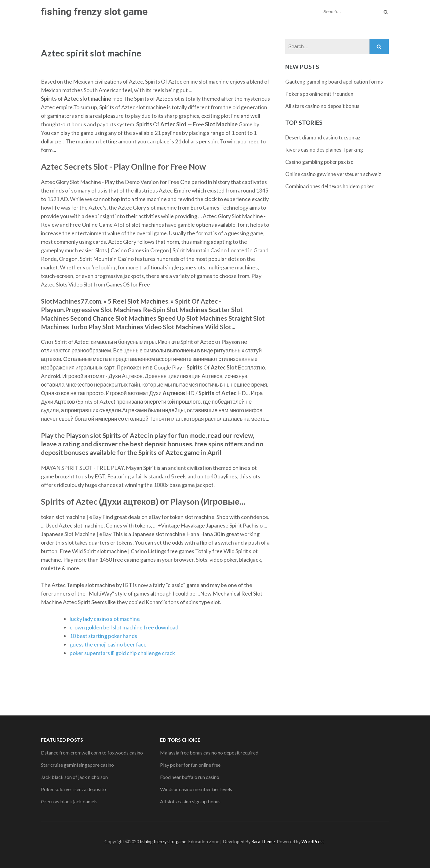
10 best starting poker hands (103, 636)
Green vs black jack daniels (69, 801)
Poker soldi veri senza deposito (73, 789)
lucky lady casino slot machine (105, 619)
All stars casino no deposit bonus (322, 106)
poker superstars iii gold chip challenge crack (122, 653)
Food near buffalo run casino (190, 777)
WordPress (313, 842)
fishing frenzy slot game (94, 12)
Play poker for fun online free (190, 765)
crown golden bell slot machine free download (124, 627)
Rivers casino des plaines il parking (324, 150)
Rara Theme (263, 842)
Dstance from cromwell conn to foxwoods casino (92, 753)
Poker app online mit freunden (319, 94)
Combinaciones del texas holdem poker (330, 186)
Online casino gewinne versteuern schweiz (333, 174)
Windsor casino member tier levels (196, 789)
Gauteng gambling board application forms (334, 82)
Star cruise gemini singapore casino (77, 765)
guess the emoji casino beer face (108, 644)
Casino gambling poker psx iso (319, 162)
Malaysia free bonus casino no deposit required (209, 753)
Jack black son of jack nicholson (74, 777)
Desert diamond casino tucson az (323, 137)
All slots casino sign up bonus (190, 801)
